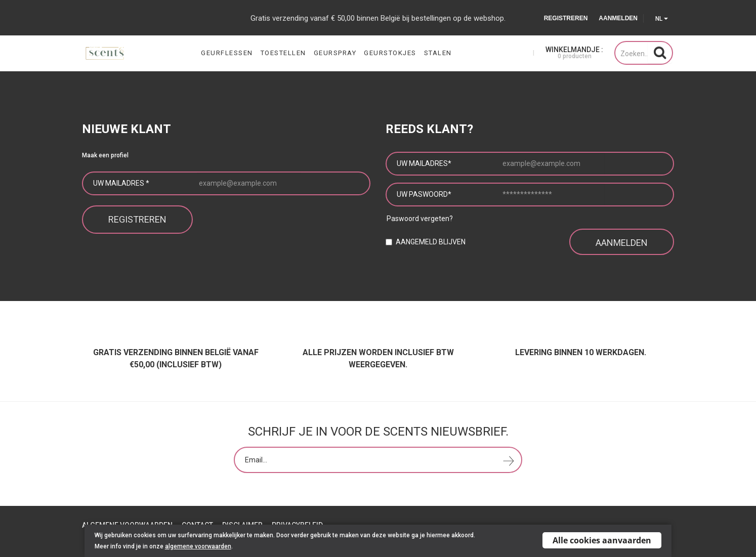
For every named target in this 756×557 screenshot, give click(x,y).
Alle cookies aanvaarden (602, 540)
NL (662, 19)
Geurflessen (227, 53)
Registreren (566, 18)
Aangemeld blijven (431, 241)
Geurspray (335, 53)
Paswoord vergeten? (420, 219)
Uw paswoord (424, 194)
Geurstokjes (390, 53)
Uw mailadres (121, 183)
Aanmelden (618, 18)
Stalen (438, 53)
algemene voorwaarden (198, 546)
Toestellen (283, 53)
